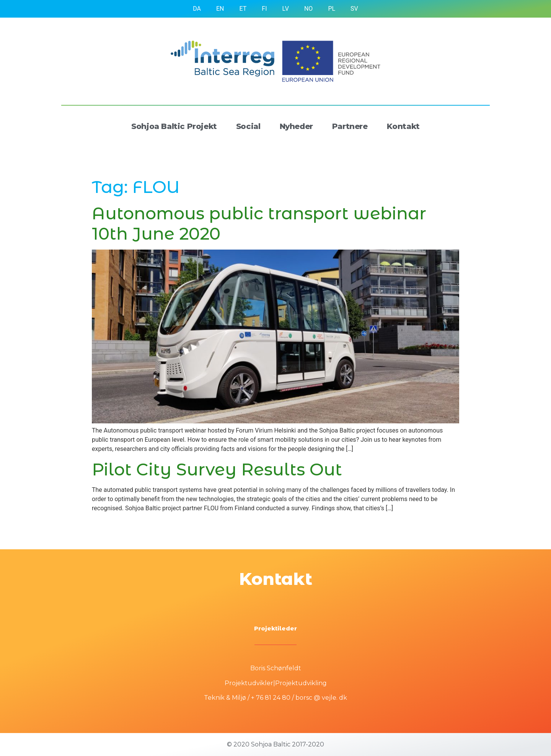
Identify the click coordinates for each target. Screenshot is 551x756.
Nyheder (296, 126)
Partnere (350, 126)
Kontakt (403, 126)
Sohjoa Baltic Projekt (174, 126)
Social (248, 126)
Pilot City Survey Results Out (217, 469)
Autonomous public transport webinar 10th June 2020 (259, 223)
